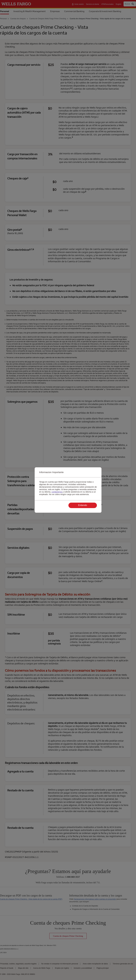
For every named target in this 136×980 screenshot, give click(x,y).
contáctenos (57, 492)
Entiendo (83, 505)
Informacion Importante (51, 472)
